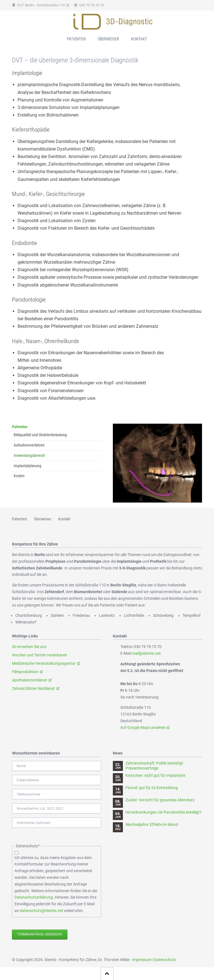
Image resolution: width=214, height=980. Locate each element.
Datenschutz (165, 960)
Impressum (142, 960)
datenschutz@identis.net (42, 911)
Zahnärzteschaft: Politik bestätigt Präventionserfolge (154, 766)
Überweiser (108, 39)
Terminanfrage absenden (40, 934)
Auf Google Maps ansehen (143, 727)
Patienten (20, 427)
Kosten (19, 476)
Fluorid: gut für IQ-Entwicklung (152, 788)
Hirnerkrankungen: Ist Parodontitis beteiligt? (163, 812)
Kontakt (139, 39)
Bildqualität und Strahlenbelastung (40, 435)
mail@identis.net (146, 653)
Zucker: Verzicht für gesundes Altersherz (160, 800)
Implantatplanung (27, 466)
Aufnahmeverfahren (29, 445)
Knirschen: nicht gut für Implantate (155, 775)
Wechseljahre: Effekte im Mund (152, 824)
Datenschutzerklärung (34, 897)
